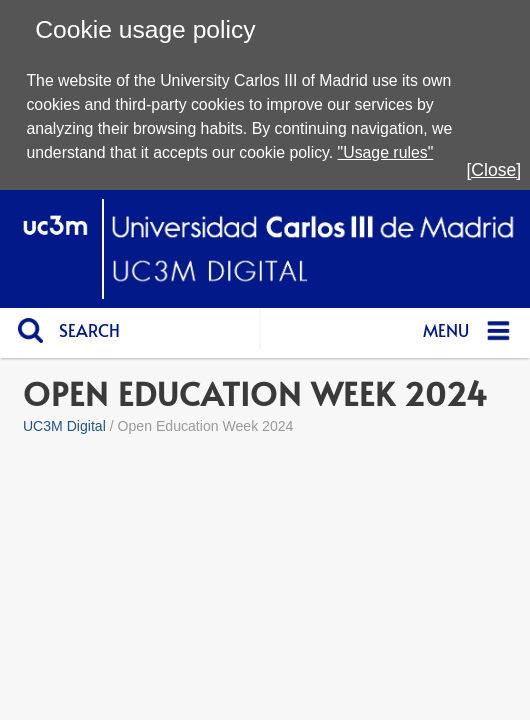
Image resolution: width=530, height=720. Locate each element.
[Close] (493, 170)
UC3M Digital (64, 426)
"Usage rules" (386, 152)
